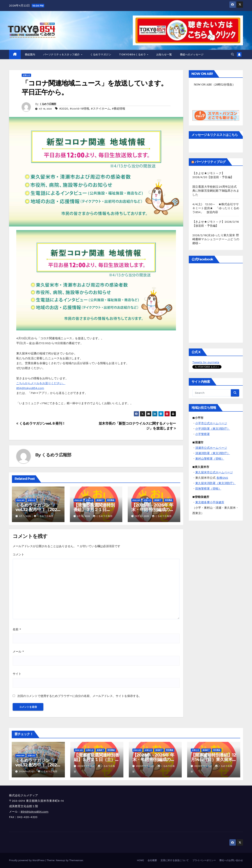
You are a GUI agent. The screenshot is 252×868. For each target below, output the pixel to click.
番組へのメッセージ (192, 54)
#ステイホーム (100, 109)
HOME (140, 860)
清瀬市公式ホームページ (211, 448)
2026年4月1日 (27, 771)
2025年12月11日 (204, 766)
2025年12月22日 (145, 766)
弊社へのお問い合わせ (231, 860)
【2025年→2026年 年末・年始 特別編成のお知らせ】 (153, 510)
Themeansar (76, 860)
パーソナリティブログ (210, 162)
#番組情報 (119, 109)
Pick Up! (21, 500)
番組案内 (30, 54)
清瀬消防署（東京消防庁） (213, 453)
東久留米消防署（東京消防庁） (216, 483)
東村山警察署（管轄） (210, 459)
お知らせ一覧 (164, 54)
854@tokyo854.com (35, 812)
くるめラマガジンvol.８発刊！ (41, 423)
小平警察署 (203, 434)
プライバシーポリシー (204, 860)
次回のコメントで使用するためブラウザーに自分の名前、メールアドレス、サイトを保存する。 (79, 696)
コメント (18, 554)
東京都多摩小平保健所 (210, 502)
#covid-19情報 (80, 109)
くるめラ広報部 (48, 104)
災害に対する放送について (175, 860)
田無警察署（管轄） (208, 489)
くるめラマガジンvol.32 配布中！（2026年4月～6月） (38, 510)
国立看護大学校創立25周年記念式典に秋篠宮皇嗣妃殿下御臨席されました (216, 191)
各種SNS (222, 478)
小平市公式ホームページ (211, 423)
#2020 (64, 109)
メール (18, 652)
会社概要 (152, 860)
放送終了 (100, 500)
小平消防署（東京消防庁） (213, 429)
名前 (17, 629)
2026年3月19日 (86, 766)
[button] (232, 54)
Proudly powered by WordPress (27, 860)
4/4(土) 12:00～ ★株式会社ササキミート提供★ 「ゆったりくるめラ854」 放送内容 (216, 208)
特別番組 (111, 500)
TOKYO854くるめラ (133, 54)
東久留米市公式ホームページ (214, 472)
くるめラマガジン (101, 54)
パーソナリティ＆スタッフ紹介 (62, 54)
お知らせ (26, 75)
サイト (17, 674)
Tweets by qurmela (206, 362)
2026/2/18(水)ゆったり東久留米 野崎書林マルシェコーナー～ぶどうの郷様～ (216, 239)
